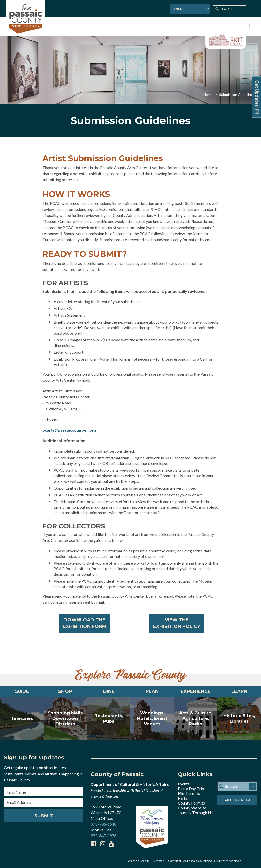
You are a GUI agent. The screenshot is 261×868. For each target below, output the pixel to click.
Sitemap (159, 861)
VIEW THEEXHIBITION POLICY (177, 623)
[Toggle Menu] (250, 8)
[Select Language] (190, 9)
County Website (192, 808)
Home (208, 95)
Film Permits (189, 793)
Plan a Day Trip (191, 789)
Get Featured (237, 800)
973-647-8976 (104, 836)
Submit (44, 816)
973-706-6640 (104, 824)
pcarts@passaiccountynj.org (69, 430)
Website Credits (139, 861)
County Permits (191, 803)
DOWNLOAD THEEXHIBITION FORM (85, 623)
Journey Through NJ (195, 812)
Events (184, 784)
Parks (183, 798)
